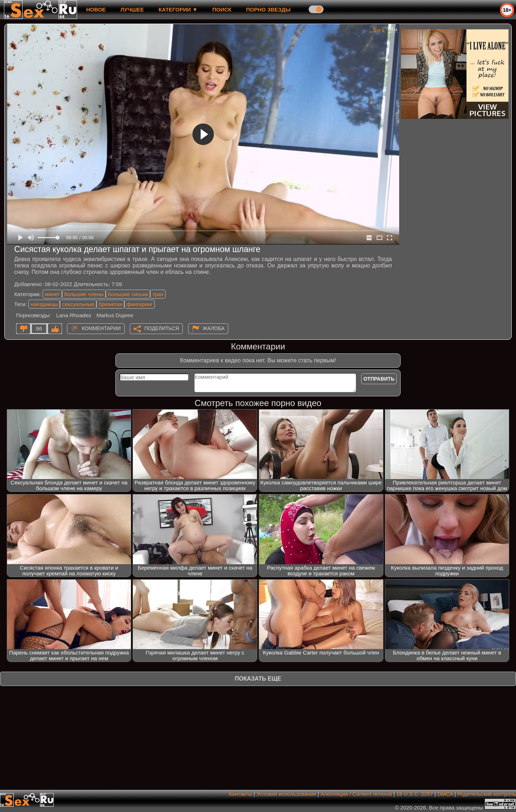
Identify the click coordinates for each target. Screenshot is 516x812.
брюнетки (110, 304)
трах (158, 294)
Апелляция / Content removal (356, 794)
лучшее (132, 9)
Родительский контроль (487, 794)
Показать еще (258, 679)
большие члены (84, 294)
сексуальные (78, 304)
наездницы (44, 304)
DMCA (445, 794)
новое (96, 9)
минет (52, 294)
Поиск (222, 9)
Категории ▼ (178, 9)
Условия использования (286, 794)
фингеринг (140, 304)
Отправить (379, 379)
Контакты (241, 794)
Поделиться (162, 328)
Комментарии (101, 328)
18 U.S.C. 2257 (415, 794)
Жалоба (214, 328)
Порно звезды (268, 9)
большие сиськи (128, 294)
